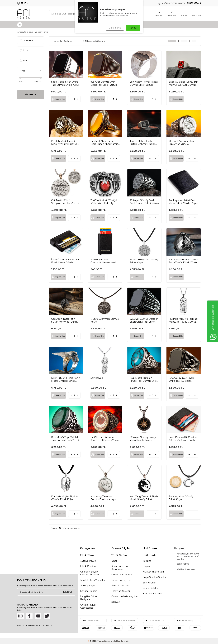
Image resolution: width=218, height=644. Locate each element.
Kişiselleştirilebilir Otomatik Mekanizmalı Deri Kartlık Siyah (103, 261)
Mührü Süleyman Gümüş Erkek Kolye (144, 261)
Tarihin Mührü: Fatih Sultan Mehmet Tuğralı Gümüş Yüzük (143, 143)
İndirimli (25, 50)
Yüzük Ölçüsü (119, 555)
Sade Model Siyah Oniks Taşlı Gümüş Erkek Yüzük (65, 83)
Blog (114, 561)
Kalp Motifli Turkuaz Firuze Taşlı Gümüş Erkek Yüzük (144, 379)
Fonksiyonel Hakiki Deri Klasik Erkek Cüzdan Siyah (183, 202)
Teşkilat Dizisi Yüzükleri (93, 580)
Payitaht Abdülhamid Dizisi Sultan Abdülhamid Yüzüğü (104, 143)
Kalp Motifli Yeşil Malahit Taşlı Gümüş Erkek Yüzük (65, 439)
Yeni (23, 60)
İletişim (147, 561)
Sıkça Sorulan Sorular (154, 577)
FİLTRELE (31, 95)
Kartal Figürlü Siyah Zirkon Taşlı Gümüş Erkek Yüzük (183, 261)
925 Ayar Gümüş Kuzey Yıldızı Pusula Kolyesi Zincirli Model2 (143, 439)
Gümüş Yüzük (88, 561)
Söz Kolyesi (97, 378)
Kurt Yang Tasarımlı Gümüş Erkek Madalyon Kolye (104, 498)
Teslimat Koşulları (121, 591)
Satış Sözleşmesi (121, 586)
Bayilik (146, 566)
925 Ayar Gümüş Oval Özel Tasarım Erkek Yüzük (144, 202)
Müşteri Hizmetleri (153, 572)
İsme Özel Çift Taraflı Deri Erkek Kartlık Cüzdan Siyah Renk (65, 261)
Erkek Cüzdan (88, 566)
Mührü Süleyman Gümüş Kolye (105, 320)
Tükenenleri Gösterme (93, 41)
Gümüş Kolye (88, 586)
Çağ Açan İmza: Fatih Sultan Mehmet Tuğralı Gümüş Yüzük (64, 320)
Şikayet (116, 602)
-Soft (92, 641)
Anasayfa (22, 32)
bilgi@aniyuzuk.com (186, 569)
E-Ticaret (100, 641)
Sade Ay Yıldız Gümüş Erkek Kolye (181, 498)
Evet (133, 28)
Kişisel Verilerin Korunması (120, 568)
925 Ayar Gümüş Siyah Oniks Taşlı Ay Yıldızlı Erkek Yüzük (181, 379)
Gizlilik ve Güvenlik (122, 575)
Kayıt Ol (67, 592)
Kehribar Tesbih (89, 591)
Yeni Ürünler (150, 583)
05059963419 (183, 564)
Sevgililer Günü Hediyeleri (88, 598)
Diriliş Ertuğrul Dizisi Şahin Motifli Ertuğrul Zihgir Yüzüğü (66, 379)
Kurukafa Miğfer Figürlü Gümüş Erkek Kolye (64, 498)
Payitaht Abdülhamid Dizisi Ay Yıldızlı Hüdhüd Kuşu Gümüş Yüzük (64, 143)
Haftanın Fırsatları (153, 594)
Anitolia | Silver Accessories (88, 606)
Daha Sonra (114, 28)
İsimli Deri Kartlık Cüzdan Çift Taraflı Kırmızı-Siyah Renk (183, 439)
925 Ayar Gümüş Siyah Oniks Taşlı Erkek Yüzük (104, 83)
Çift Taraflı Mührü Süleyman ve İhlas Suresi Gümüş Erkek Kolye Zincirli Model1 (65, 202)
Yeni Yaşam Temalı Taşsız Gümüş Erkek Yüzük (144, 83)
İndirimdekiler (150, 588)
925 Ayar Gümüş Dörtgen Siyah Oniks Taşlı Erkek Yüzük (144, 320)
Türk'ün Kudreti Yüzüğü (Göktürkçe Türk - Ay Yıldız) (104, 202)
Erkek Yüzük (87, 555)
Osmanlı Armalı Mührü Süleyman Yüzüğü (181, 143)
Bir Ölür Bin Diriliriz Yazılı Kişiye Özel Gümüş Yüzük (105, 439)
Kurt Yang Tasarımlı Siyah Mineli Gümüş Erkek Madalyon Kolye (144, 498)
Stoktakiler (26, 40)
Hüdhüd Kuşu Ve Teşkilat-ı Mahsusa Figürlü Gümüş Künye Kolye (183, 320)
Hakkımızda (149, 555)
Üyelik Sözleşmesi (121, 580)
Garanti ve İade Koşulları (125, 596)
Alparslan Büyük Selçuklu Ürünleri (89, 573)
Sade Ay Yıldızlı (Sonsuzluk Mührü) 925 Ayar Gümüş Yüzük (183, 83)
